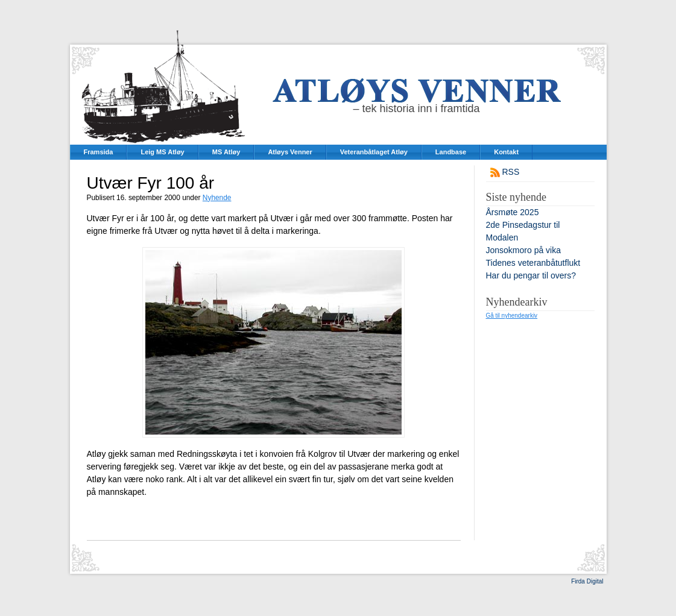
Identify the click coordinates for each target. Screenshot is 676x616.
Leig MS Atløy (162, 152)
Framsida (99, 152)
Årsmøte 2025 (513, 212)
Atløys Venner (290, 152)
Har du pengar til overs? (531, 275)
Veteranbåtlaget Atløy (374, 152)
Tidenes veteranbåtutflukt (533, 263)
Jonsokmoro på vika (524, 250)
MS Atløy (226, 152)
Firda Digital (587, 581)
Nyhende (217, 198)
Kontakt (506, 152)
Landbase (451, 152)
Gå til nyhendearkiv (512, 316)
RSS (511, 172)
